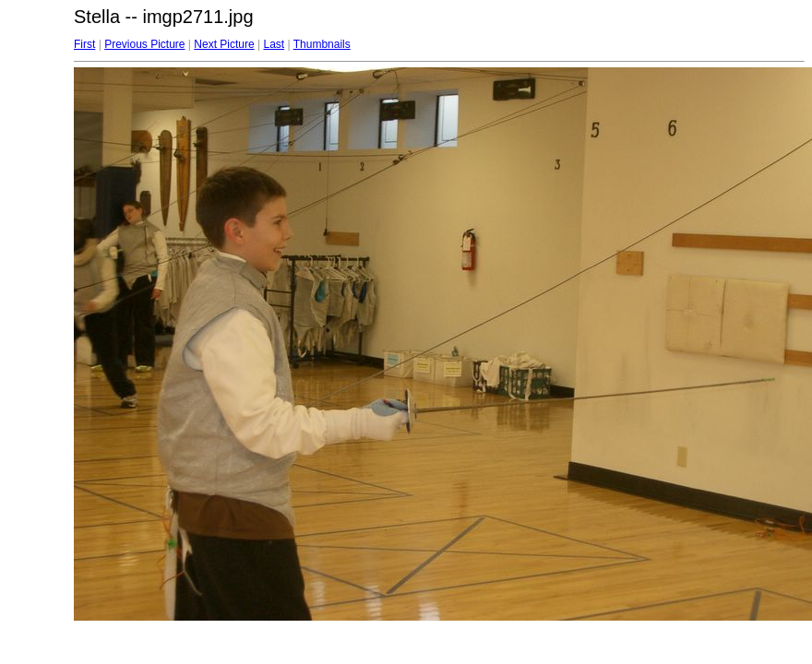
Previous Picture (144, 44)
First (84, 44)
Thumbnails (322, 44)
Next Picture (224, 44)
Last (274, 44)
